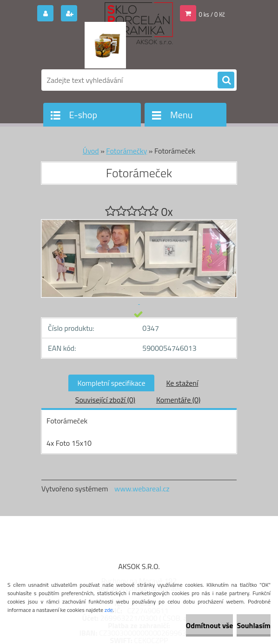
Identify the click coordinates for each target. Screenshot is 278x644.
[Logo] (105, 45)
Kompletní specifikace (112, 383)
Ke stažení (182, 383)
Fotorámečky (126, 151)
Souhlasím (254, 625)
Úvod (91, 151)
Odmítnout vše (210, 625)
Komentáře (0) (178, 400)
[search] (226, 80)
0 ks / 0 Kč (212, 14)
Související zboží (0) (105, 400)
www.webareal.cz (142, 489)
